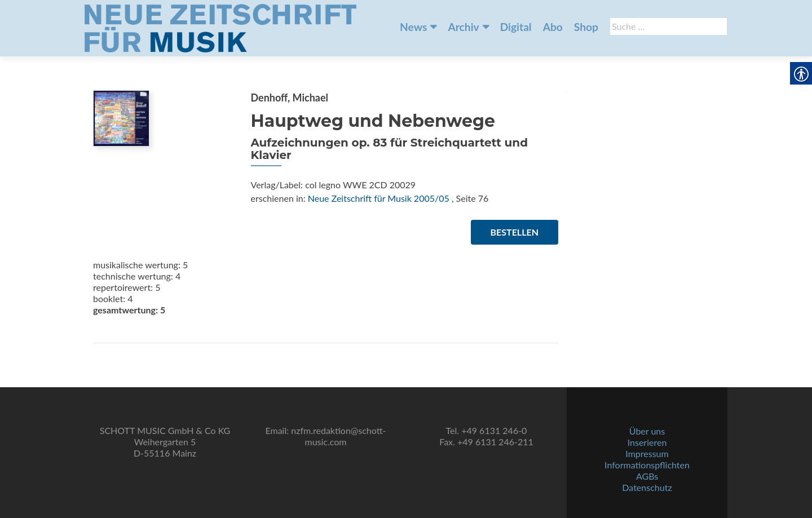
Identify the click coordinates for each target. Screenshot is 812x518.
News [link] (413, 27)
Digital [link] (516, 27)
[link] (220, 27)
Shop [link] (586, 27)
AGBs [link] (647, 476)
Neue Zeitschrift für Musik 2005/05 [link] (379, 198)
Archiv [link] (463, 27)
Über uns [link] (647, 431)
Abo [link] (553, 27)
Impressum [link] (647, 453)
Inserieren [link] (647, 442)
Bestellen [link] (515, 232)
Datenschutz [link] (647, 487)
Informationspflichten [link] (647, 465)
